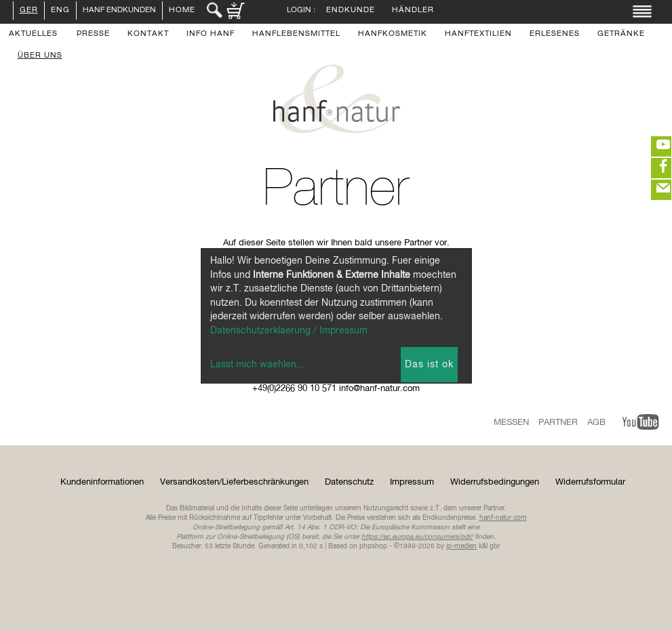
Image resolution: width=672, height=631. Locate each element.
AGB (596, 423)
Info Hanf (211, 35)
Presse (93, 35)
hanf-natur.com (503, 518)
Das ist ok (429, 365)
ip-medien (461, 546)
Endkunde (351, 11)
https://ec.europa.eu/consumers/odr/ (417, 537)
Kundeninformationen (102, 482)
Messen (511, 423)
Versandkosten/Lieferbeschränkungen (234, 482)
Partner (558, 423)
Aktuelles (33, 35)
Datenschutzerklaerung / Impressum (289, 331)
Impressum (412, 482)
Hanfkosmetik (393, 35)
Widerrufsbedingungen (495, 482)
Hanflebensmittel (296, 35)
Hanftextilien (478, 35)
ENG (60, 11)
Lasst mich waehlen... (257, 365)
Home (182, 11)
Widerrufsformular (590, 482)
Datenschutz (349, 482)
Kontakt (148, 35)
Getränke (621, 35)
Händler (413, 11)
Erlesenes (555, 35)
